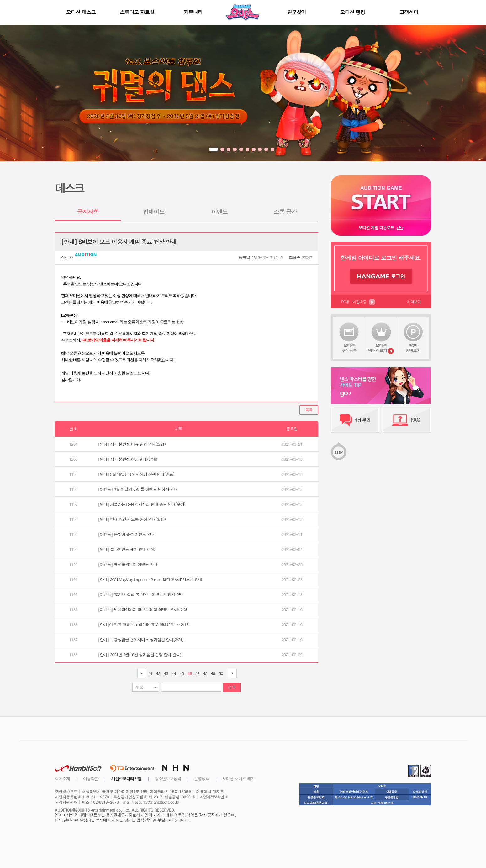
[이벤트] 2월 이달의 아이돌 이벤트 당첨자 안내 (138, 489)
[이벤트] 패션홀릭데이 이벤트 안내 (128, 564)
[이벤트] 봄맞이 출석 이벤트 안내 (126, 534)
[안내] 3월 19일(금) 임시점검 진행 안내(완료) (136, 474)
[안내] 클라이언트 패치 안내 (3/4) (127, 549)
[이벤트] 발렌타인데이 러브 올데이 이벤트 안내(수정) (143, 609)
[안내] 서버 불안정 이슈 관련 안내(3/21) (132, 444)
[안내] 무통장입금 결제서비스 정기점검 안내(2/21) (141, 639)
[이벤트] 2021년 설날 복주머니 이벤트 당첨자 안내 (141, 594)
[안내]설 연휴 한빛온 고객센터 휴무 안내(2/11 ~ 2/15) (144, 624)
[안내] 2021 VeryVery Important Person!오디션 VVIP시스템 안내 (150, 579)
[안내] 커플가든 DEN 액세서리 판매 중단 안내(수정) (142, 504)
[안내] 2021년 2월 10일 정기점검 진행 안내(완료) (140, 655)
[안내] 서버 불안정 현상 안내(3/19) (128, 459)
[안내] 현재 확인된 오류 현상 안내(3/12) (132, 519)
